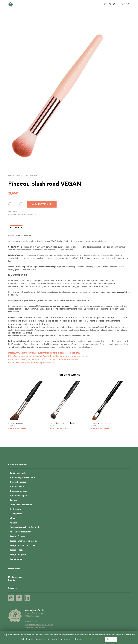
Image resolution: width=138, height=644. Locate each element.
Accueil (11, 176)
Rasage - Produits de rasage (22, 545)
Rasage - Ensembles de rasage (23, 541)
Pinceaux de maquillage (27, 176)
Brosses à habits (17, 487)
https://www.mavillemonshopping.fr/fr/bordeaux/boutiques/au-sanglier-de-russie (48, 356)
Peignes (13, 523)
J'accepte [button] (111, 639)
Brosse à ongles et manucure (22, 477)
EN (125, 4)
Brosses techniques (18, 495)
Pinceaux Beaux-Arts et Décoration (25, 527)
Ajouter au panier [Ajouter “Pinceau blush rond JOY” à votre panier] (17, 429)
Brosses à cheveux (18, 482)
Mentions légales (16, 577)
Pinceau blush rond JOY (17, 423)
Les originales (16, 514)
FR (122, 4)
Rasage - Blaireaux (18, 536)
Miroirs (13, 518)
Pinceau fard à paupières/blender (63, 423)
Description (16, 228)
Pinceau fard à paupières (101, 423)
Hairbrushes (15, 509)
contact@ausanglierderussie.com (39, 624)
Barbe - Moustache (18, 473)
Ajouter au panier (42, 204)
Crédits (11, 580)
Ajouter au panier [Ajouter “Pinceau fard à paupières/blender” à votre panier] (59, 429)
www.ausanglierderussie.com (37, 627)
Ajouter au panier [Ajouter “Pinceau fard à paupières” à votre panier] (100, 429)
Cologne (13, 500)
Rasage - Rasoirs (17, 550)
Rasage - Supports (18, 554)
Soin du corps (16, 559)
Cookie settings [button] (94, 639)
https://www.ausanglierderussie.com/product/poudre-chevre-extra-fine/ (43, 359)
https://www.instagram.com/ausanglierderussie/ (32, 362)
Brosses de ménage (18, 491)
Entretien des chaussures (21, 505)
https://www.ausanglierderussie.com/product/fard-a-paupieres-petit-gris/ (44, 353)
